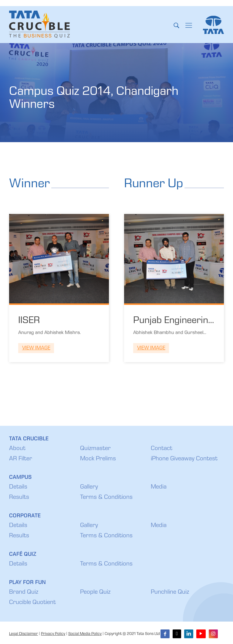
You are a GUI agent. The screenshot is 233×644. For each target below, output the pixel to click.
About (17, 449)
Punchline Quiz (170, 592)
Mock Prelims (98, 459)
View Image (36, 348)
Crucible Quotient (32, 603)
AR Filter (21, 459)
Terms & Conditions (106, 498)
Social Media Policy (85, 634)
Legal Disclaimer (24, 634)
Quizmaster (95, 449)
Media (159, 487)
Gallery (89, 487)
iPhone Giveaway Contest (184, 459)
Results (19, 498)
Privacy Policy (53, 634)
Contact (162, 449)
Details (18, 487)
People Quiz (95, 592)
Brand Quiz (24, 592)
